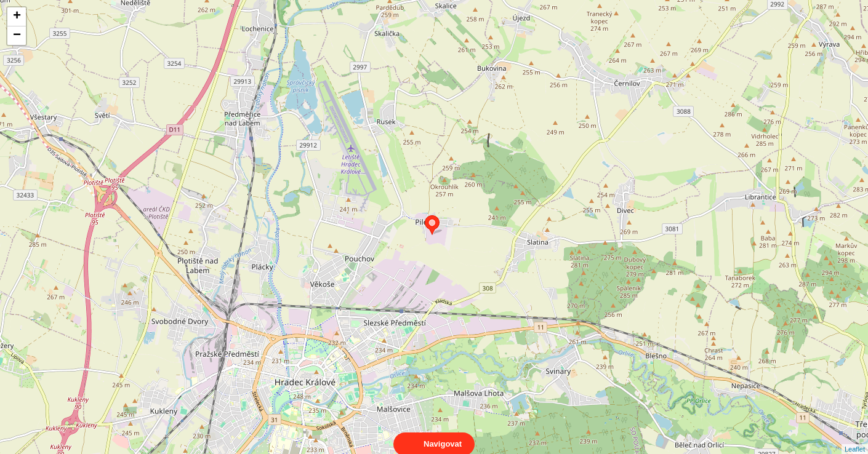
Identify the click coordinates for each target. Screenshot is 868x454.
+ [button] (17, 17)
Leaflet (855, 438)
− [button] (17, 36)
